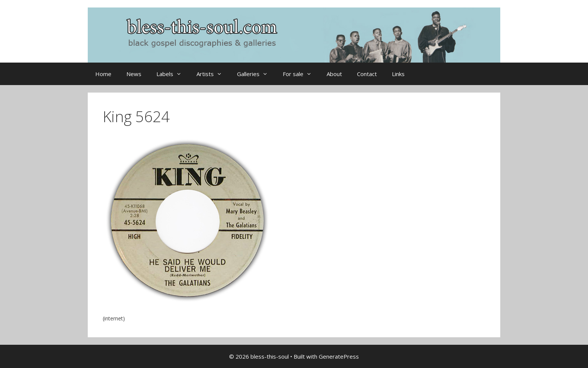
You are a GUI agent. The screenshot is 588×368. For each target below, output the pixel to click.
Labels (173, 74)
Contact (367, 74)
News (134, 74)
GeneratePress (339, 356)
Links (398, 74)
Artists (213, 74)
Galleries (256, 74)
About (334, 74)
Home (103, 74)
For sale (301, 74)
